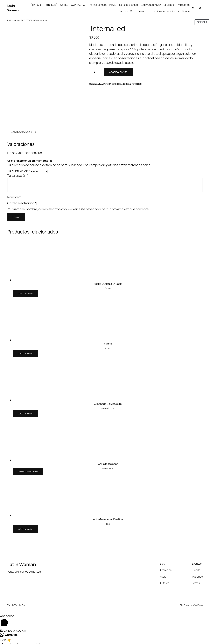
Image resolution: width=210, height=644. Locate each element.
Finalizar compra (97, 5)
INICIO (113, 5)
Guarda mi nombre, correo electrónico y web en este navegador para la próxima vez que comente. (80, 206)
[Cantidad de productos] (96, 72)
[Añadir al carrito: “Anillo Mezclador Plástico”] (25, 526)
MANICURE (19, 20)
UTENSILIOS (30, 20)
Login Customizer (151, 5)
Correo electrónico (22, 200)
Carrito (64, 5)
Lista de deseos (128, 5)
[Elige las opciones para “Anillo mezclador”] (28, 468)
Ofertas (123, 11)
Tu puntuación (19, 168)
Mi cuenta (184, 5)
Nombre (14, 194)
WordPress (198, 602)
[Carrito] (199, 8)
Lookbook (169, 5)
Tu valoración (18, 173)
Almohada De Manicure (108, 401)
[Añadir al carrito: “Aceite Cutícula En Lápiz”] (25, 291)
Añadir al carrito (118, 72)
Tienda (186, 11)
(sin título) (37, 5)
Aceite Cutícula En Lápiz (108, 281)
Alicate (108, 341)
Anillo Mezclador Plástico (108, 516)
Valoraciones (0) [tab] (23, 129)
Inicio (10, 20)
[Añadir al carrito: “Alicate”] (25, 351)
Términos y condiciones (165, 11)
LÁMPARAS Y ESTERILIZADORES (114, 84)
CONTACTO (78, 5)
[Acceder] (193, 8)
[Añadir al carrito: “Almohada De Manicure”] (25, 411)
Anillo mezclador (108, 461)
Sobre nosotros (139, 11)
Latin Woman (13, 8)
